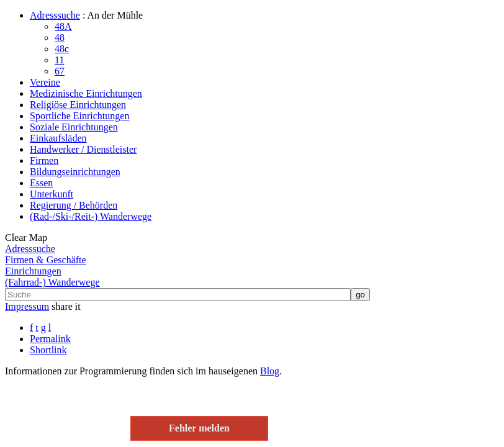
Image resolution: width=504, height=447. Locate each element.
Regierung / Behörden (74, 205)
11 (59, 60)
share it (66, 306)
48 (60, 38)
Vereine (45, 82)
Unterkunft (52, 194)
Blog (270, 371)
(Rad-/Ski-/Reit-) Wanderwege (91, 216)
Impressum (27, 306)
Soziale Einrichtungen (74, 127)
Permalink (50, 339)
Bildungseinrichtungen (75, 172)
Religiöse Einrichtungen (78, 105)
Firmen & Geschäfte (46, 260)
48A (63, 26)
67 (60, 71)
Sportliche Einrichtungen (79, 116)
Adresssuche (55, 15)
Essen (41, 183)
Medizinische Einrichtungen (86, 93)
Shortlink (48, 350)
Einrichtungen (33, 271)
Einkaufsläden (58, 138)
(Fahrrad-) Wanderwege (52, 282)
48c (62, 49)
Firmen (44, 160)
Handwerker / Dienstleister (83, 149)
